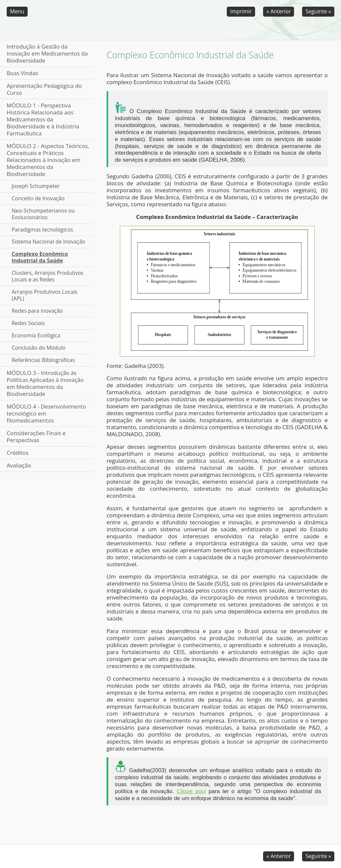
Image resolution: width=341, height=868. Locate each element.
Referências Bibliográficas (43, 360)
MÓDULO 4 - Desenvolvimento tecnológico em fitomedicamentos (46, 413)
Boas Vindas (22, 73)
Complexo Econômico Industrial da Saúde (40, 257)
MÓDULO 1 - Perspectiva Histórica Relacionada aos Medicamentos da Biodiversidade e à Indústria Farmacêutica (43, 119)
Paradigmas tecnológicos (42, 230)
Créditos (17, 453)
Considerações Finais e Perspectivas (36, 436)
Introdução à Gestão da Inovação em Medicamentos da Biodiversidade (47, 53)
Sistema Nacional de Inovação (48, 242)
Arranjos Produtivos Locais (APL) (44, 295)
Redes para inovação (37, 311)
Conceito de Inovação (38, 198)
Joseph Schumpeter (36, 186)
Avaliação (19, 465)
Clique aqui (191, 791)
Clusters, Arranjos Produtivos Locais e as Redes (48, 276)
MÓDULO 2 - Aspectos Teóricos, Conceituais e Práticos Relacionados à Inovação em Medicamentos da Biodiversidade (48, 160)
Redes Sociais (28, 323)
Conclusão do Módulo (39, 348)
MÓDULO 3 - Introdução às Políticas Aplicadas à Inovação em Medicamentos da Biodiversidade (45, 383)
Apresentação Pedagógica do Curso (44, 89)
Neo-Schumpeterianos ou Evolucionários (43, 214)
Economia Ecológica (36, 335)
